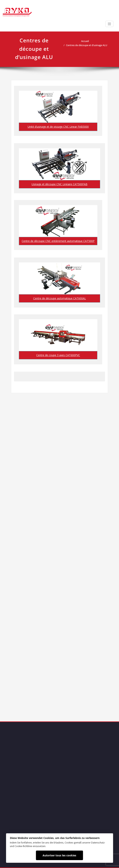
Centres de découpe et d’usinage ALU (88, 45)
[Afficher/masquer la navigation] (109, 24)
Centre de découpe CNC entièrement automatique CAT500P (58, 241)
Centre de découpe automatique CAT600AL (60, 298)
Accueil (87, 41)
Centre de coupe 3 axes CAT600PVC (58, 355)
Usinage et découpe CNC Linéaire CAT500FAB (59, 184)
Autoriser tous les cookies (59, 855)
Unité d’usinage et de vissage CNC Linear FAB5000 (58, 127)
